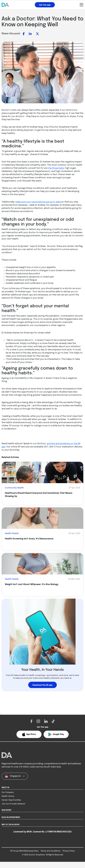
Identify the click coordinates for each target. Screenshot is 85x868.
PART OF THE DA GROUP (11, 831)
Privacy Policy (69, 857)
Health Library (8, 802)
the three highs (56, 168)
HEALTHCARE (6, 816)
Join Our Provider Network (13, 810)
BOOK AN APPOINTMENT (11, 824)
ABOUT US (5, 794)
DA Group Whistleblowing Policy (24, 857)
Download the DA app (43, 685)
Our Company (8, 799)
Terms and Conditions (51, 857)
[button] (29, 734)
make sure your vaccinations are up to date (38, 202)
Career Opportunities (11, 806)
